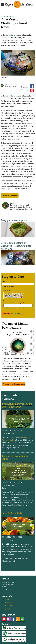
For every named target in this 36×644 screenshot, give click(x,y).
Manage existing (17, 314)
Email (4, 281)
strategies (11, 16)
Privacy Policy (9, 606)
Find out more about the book (14, 384)
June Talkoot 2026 (12, 513)
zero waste (4, 16)
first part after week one (14, 35)
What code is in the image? (13, 303)
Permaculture (9, 603)
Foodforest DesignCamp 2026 (15, 457)
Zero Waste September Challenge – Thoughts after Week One (16, 246)
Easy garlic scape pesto (14, 220)
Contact (7, 609)
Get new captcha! (4, 300)
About (7, 600)
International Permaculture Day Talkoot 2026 (17, 405)
